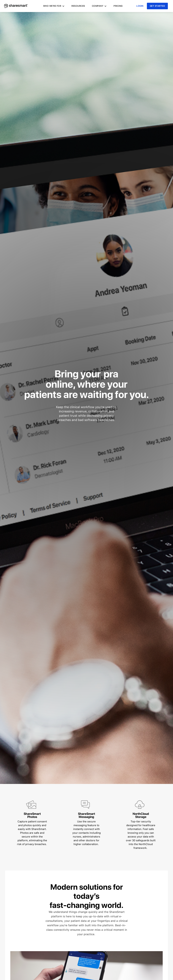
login (140, 6)
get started (157, 6)
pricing (118, 6)
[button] (54, 6)
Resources (78, 6)
